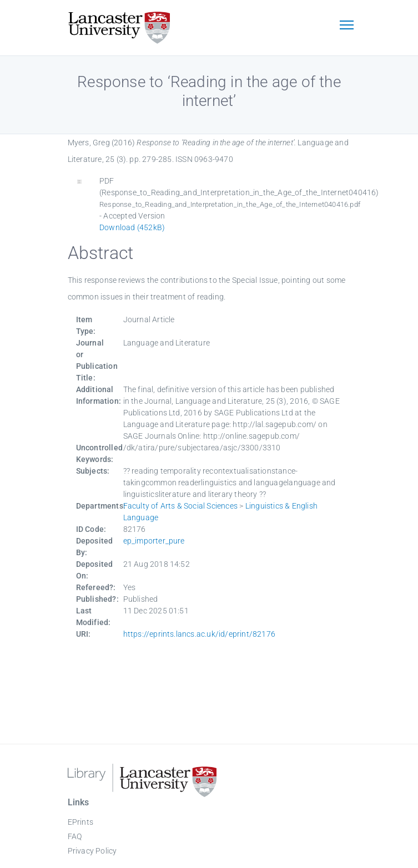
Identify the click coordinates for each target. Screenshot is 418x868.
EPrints (80, 822)
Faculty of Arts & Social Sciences (181, 506)
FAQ (75, 836)
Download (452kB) (132, 227)
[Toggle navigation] (347, 26)
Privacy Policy (92, 851)
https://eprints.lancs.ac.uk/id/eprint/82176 (200, 634)
